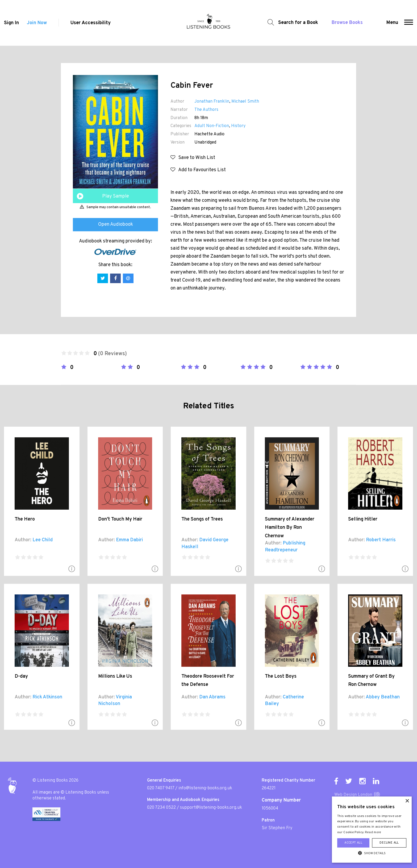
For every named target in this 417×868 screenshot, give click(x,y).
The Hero (25, 519)
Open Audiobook (116, 225)
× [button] (407, 801)
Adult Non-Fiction (212, 126)
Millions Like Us (115, 676)
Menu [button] (392, 23)
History (238, 126)
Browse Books (347, 23)
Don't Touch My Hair (120, 519)
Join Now (37, 23)
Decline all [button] (389, 843)
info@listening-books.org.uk (205, 788)
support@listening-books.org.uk (211, 808)
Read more (373, 832)
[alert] (372, 830)
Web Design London (353, 795)
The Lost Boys (281, 676)
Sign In (11, 23)
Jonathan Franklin (212, 102)
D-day (21, 676)
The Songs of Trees (202, 519)
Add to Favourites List (198, 170)
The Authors (206, 110)
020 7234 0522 (161, 808)
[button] (409, 23)
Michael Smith (245, 102)
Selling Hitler (363, 519)
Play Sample (116, 196)
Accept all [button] (353, 843)
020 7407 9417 (161, 788)
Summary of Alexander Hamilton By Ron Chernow (290, 528)
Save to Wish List (193, 158)
